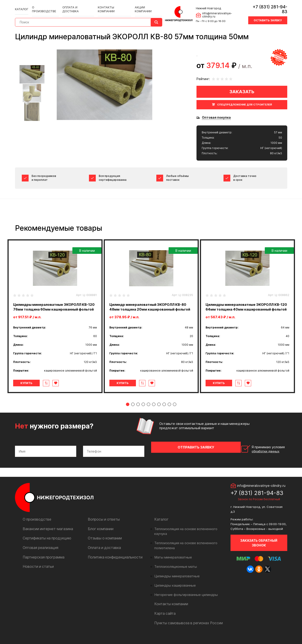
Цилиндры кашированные (173, 585)
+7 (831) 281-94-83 (267, 6)
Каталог (22, 5)
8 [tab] (164, 414)
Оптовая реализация (39, 553)
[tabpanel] (55, 321)
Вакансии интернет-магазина (46, 534)
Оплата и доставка (76, 5)
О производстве (45, 5)
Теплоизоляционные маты (174, 567)
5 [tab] (149, 414)
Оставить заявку (268, 14)
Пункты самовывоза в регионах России (185, 623)
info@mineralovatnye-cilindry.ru (221, 11)
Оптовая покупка (216, 118)
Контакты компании (110, 5)
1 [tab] (128, 414)
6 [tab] (154, 414)
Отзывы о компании (103, 543)
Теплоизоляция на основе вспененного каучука (189, 534)
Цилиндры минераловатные (175, 576)
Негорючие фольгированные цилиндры (183, 595)
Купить (34, 393)
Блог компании (99, 534)
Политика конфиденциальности (112, 562)
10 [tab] (175, 414)
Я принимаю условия (256, 457)
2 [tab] (133, 414)
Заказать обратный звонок (259, 548)
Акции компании (143, 5)
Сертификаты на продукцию (45, 543)
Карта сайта (164, 613)
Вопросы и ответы (102, 525)
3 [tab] (138, 414)
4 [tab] (143, 414)
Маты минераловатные (171, 558)
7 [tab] (159, 414)
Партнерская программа (42, 562)
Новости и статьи (37, 571)
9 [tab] (169, 414)
